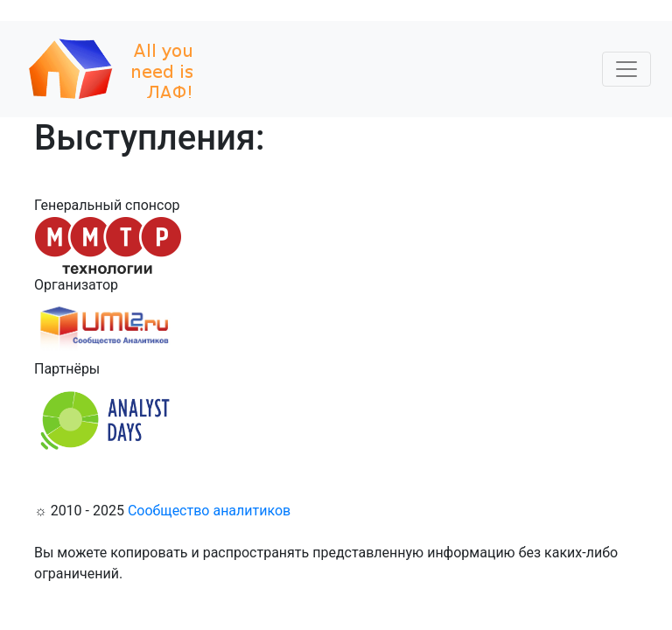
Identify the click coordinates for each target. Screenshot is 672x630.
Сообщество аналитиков (209, 511)
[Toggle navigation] (626, 69)
